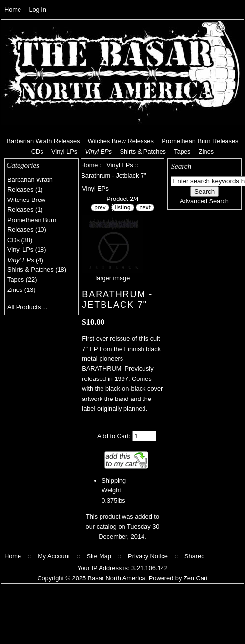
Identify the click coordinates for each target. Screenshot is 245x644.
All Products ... (28, 307)
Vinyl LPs (64, 151)
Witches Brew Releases (121, 141)
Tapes (182, 151)
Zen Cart (196, 578)
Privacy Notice (148, 556)
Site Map (99, 556)
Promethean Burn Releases (200, 141)
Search (181, 166)
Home (13, 10)
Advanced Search (204, 201)
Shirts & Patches (143, 151)
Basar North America (117, 578)
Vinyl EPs (120, 165)
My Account (54, 556)
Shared (194, 556)
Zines (206, 151)
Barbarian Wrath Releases (43, 141)
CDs (37, 151)
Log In (38, 10)
